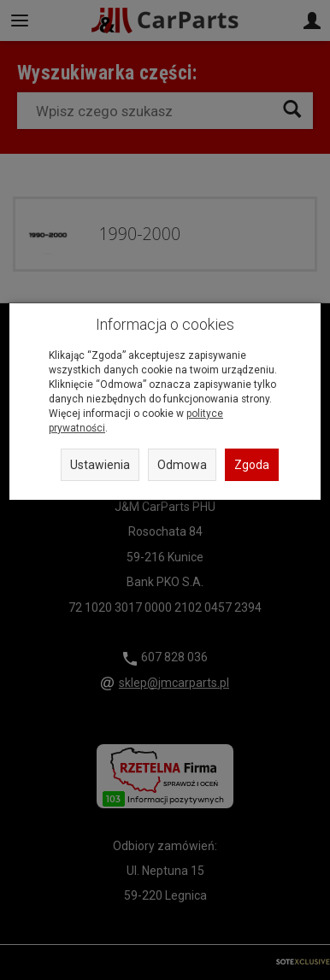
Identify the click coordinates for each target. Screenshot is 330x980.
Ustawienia (100, 465)
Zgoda (252, 465)
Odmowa (182, 465)
